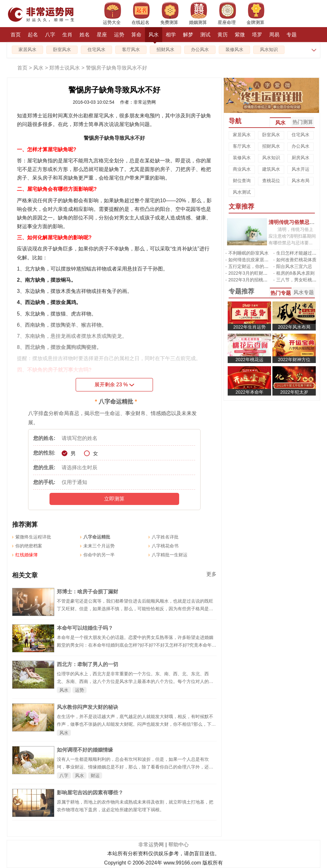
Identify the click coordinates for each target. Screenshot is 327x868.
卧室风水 (62, 50)
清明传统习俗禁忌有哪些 (297, 222)
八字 (50, 35)
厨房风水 (300, 158)
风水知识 (269, 50)
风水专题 (304, 292)
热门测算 (303, 122)
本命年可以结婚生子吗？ (85, 628)
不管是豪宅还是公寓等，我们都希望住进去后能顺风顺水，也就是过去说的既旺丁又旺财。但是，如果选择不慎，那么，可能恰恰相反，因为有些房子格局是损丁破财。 (135, 609)
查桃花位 (271, 181)
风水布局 (300, 181)
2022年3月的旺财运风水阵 (255, 273)
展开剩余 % (114, 385)
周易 (274, 35)
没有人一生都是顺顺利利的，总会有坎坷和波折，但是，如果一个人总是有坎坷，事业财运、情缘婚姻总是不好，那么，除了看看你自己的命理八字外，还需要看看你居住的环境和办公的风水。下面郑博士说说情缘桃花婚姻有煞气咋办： (135, 767)
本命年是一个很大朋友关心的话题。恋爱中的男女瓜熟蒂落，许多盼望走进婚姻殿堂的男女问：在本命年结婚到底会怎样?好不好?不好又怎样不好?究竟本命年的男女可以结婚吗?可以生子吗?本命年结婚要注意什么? (137, 645)
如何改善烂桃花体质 (296, 260)
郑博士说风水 (65, 68)
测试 (205, 35)
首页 (16, 35)
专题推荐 (241, 291)
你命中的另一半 (97, 555)
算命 (136, 35)
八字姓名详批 (163, 537)
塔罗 (257, 35)
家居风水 (27, 50)
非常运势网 (151, 845)
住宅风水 (96, 50)
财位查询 (242, 181)
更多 (211, 574)
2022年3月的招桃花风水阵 (255, 280)
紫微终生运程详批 (32, 537)
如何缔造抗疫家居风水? (252, 260)
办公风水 (200, 50)
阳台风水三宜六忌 (294, 266)
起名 (33, 35)
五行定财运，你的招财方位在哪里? (263, 266)
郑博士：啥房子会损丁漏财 (87, 592)
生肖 (67, 35)
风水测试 (242, 192)
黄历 (223, 35)
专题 (292, 35)
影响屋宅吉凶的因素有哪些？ (90, 793)
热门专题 (281, 293)
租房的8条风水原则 (295, 273)
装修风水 (234, 50)
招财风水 (165, 50)
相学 (171, 35)
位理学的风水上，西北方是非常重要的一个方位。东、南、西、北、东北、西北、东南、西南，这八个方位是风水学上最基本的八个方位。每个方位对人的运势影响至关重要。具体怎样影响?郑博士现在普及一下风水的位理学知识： (135, 681)
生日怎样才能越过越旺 (299, 253)
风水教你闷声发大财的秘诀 (87, 707)
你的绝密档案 (27, 546)
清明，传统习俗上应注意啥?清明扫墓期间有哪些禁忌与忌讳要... (292, 236)
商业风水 (242, 169)
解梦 (188, 35)
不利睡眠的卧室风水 (248, 253)
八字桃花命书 (163, 546)
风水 (154, 37)
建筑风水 (271, 169)
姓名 (85, 35)
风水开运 (300, 169)
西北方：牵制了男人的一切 (87, 664)
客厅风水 (131, 50)
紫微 (240, 35)
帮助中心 (179, 845)
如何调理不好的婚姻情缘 (85, 750)
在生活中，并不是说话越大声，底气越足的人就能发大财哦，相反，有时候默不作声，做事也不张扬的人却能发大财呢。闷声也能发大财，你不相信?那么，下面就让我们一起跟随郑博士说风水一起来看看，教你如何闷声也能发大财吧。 (136, 724)
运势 (119, 35)
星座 (102, 35)
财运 (95, 775)
